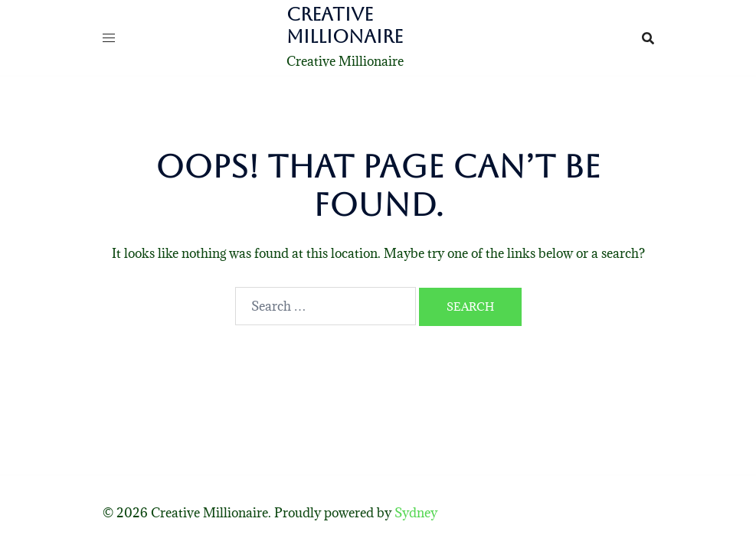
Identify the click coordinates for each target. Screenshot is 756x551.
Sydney (416, 513)
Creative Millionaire (345, 26)
